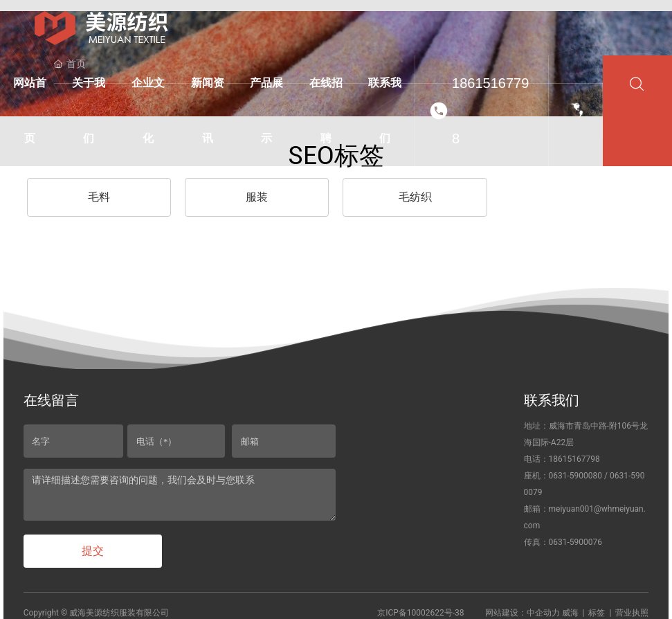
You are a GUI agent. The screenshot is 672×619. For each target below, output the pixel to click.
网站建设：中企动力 (523, 613)
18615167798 (490, 111)
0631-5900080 (576, 476)
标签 (597, 613)
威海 (570, 613)
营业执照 (632, 613)
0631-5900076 (576, 542)
